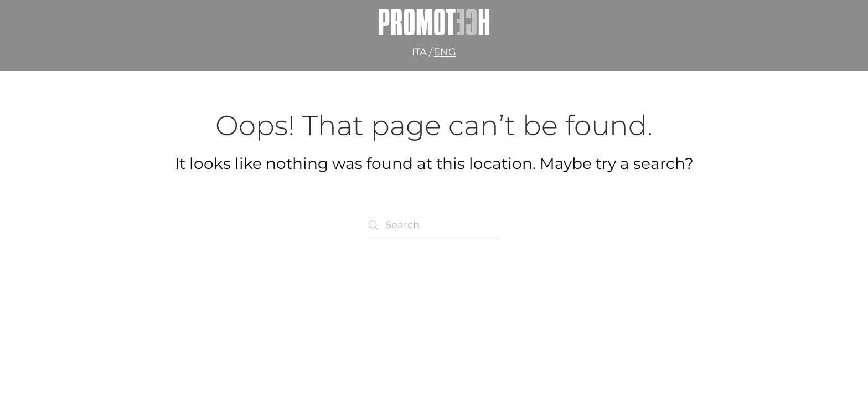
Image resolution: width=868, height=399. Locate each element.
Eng (445, 52)
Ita (419, 52)
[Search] (434, 225)
